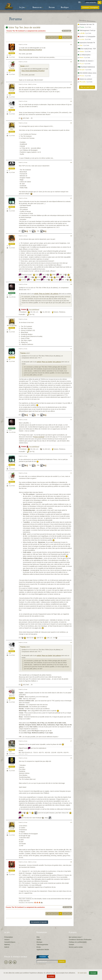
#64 (71, 101)
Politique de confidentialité (78, 942)
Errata (39, 947)
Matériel (7, 945)
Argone (12, 51)
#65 (71, 123)
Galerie (7, 947)
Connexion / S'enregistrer (90, 7)
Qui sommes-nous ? (76, 937)
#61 (71, 45)
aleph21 (12, 829)
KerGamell (12, 166)
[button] (80, 2)
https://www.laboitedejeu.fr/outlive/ (30, 50)
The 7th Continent (18, 31)
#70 (71, 319)
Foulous (12, 68)
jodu (12, 480)
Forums (52, 7)
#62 (71, 62)
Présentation (9, 937)
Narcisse (12, 242)
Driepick (12, 696)
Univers (7, 940)
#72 (71, 420)
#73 (71, 456)
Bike (12, 129)
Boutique (65, 7)
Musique (39, 942)
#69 (71, 284)
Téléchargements (42, 945)
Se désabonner (41, 964)
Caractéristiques (10, 942)
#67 (71, 198)
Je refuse (51, 976)
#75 (71, 643)
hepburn (12, 91)
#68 (71, 236)
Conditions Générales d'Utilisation (80, 940)
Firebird (12, 291)
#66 (71, 162)
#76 (71, 689)
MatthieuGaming (12, 326)
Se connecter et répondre (39, 922)
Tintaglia (12, 868)
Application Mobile (43, 950)
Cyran (12, 765)
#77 (71, 741)
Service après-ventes (76, 947)
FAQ (38, 937)
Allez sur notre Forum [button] (87, 87)
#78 (71, 758)
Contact (71, 945)
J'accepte (93, 973)
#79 (71, 822)
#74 (71, 473)
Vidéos (39, 940)
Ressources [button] (38, 7)
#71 (71, 349)
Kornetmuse (12, 748)
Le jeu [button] (23, 7)
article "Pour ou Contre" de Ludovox (46, 294)
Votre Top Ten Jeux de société (23, 27)
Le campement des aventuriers (35, 31)
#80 (71, 862)
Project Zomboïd (39, 437)
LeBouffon (12, 205)
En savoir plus (82, 973)
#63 (71, 84)
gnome (12, 108)
